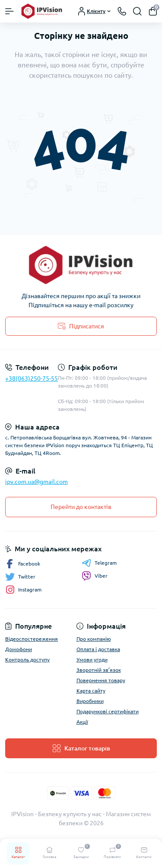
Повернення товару (101, 680)
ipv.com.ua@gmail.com (37, 482)
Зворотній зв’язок (99, 670)
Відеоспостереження (32, 639)
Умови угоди (92, 660)
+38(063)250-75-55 (32, 378)
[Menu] (10, 11)
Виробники (90, 701)
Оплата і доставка (98, 649)
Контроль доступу (27, 660)
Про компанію (94, 639)
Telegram (99, 563)
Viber (95, 576)
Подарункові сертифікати (108, 711)
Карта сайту (91, 691)
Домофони (19, 649)
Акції (82, 722)
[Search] (137, 11)
